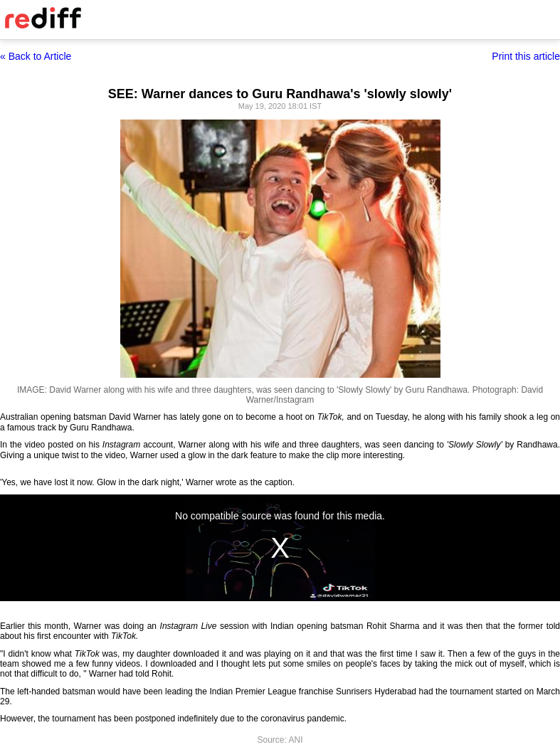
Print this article (526, 56)
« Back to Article (36, 56)
